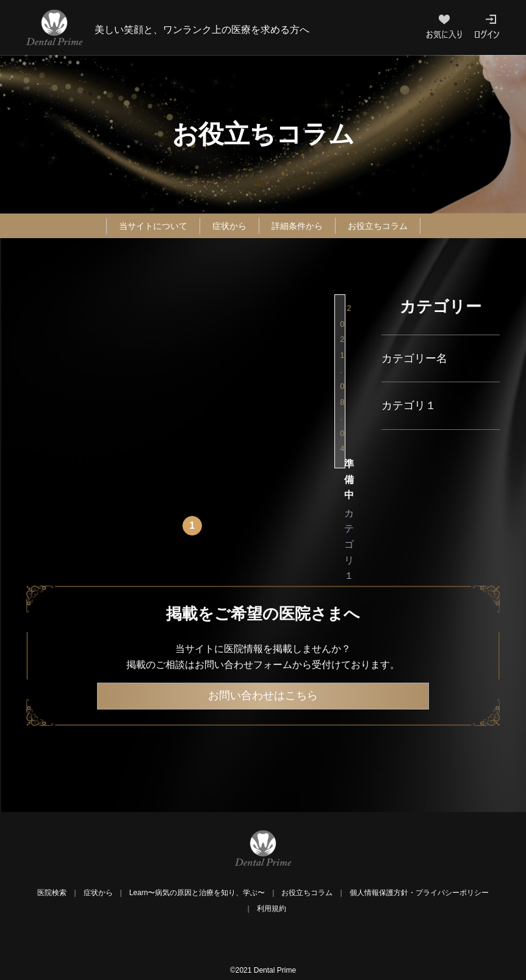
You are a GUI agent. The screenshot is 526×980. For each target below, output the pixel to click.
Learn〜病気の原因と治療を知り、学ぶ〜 (197, 895)
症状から (226, 226)
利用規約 (272, 911)
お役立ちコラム (389, 226)
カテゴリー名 (414, 358)
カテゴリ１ (409, 405)
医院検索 (52, 895)
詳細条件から (300, 226)
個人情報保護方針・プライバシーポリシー (419, 895)
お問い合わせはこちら (263, 698)
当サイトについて (143, 226)
